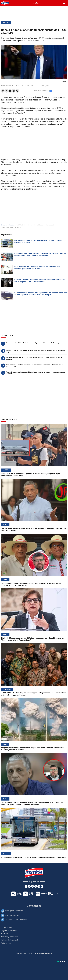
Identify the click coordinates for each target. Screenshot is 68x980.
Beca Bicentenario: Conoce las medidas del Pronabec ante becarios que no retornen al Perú (37, 268)
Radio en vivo (6, 943)
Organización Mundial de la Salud (11, 228)
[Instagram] (36, 886)
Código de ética (7, 928)
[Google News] (39, 886)
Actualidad (6, 23)
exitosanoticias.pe (12, 915)
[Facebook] (26, 886)
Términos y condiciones (10, 937)
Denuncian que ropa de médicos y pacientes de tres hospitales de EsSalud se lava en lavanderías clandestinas (40, 255)
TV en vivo (5, 934)
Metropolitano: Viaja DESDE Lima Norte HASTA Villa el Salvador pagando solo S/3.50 (34, 857)
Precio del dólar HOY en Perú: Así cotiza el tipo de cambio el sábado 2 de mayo (33, 343)
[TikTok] (42, 886)
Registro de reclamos (9, 931)
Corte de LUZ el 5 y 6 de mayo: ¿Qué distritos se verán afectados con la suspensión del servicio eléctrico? (40, 281)
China (30, 225)
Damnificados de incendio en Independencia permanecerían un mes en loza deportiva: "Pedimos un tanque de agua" (41, 294)
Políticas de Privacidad (9, 940)
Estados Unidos (51, 225)
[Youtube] (32, 886)
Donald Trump (39, 225)
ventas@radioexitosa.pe (14, 911)
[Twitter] (29, 886)
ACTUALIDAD (21, 225)
